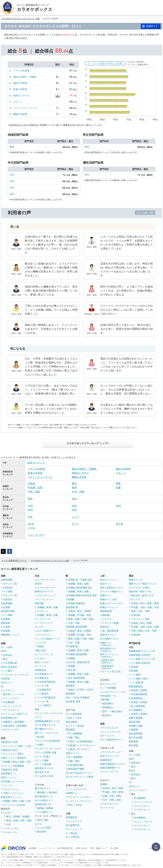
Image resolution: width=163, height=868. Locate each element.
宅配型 (41, 646)
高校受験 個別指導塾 (76, 627)
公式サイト (152, 26)
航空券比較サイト (44, 796)
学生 (87, 175)
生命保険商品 (136, 698)
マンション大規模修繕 (12, 766)
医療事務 (78, 734)
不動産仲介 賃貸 (9, 770)
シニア (75, 517)
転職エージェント (109, 607)
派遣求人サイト (108, 635)
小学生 (90, 690)
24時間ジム (72, 793)
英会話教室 (71, 722)
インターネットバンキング (15, 675)
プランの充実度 (21, 71)
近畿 (118, 487)
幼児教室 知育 (73, 702)
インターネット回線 (139, 619)
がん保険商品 (136, 710)
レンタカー (41, 658)
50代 (74, 510)
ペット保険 (7, 615)
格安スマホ (148, 595)
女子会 (119, 524)
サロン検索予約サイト (112, 740)
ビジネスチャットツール (113, 692)
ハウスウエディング (110, 752)
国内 (39, 820)
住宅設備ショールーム (12, 781)
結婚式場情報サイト (110, 768)
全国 (119, 800)
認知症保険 (135, 722)
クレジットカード (10, 698)
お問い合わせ (81, 848)
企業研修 (105, 700)
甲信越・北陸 (35, 487)
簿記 (77, 737)
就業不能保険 (136, 718)
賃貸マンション (9, 777)
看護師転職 (106, 611)
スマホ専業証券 (9, 663)
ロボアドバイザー (10, 730)
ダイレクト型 (10, 584)
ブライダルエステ (109, 728)
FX (2, 687)
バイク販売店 (42, 694)
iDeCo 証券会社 (9, 667)
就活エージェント (109, 580)
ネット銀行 (7, 671)
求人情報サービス (109, 639)
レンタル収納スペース (49, 639)
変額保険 (133, 741)
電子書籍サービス (44, 729)
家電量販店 (71, 817)
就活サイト (106, 584)
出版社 (41, 745)
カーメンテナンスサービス (49, 713)
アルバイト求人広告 (110, 671)
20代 (12, 181)
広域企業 (136, 615)
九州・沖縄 (78, 492)
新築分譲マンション (11, 797)
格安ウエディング (109, 756)
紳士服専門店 (73, 825)
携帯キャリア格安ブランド (143, 584)
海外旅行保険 (8, 611)
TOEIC (72, 741)
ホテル (38, 824)
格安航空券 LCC (43, 804)
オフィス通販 (42, 760)
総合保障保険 (136, 734)
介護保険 (133, 730)
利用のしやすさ (21, 96)
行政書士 (73, 745)
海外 (46, 820)
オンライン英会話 (75, 726)
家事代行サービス (44, 591)
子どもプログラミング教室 (80, 777)
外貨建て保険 (136, 726)
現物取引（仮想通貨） (15, 722)
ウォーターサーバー (45, 580)
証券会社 (8, 655)
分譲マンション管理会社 (14, 758)
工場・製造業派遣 (109, 631)
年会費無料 (9, 702)
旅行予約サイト (43, 788)
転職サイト (106, 595)
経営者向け (108, 704)
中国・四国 (34, 492)
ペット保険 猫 (136, 683)
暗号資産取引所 (9, 718)
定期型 (144, 690)
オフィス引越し (43, 756)
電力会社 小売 (42, 772)
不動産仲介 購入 (9, 750)
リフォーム (7, 785)
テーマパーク (107, 808)
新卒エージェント (109, 655)
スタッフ (17, 102)
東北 (74, 483)
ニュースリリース (47, 848)
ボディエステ (107, 736)
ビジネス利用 (44, 828)
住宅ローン (7, 683)
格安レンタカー (43, 662)
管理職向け (108, 707)
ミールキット (42, 611)
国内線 (41, 808)
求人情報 (114, 848)
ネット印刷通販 (108, 688)
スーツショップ (74, 829)
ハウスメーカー (11, 828)
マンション (9, 746)
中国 (156, 607)
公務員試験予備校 (75, 769)
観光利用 (42, 832)
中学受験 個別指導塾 (76, 654)
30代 (12, 188)
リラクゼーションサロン (78, 797)
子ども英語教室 (74, 714)
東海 (12, 147)
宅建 (70, 737)
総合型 (41, 737)
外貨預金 (5, 679)
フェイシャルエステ (110, 732)
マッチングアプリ (109, 772)
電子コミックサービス (46, 733)
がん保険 (5, 627)
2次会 (31, 524)
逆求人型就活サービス (112, 588)
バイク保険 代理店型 (139, 663)
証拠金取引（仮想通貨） (16, 726)
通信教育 (70, 686)
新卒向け (107, 715)
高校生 (71, 690)
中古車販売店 (42, 678)
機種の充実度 (20, 114)
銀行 (5, 659)
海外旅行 (53, 792)
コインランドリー (44, 599)
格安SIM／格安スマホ (140, 591)
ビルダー (8, 813)
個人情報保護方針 (65, 848)
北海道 (31, 483)
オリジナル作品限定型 (49, 741)
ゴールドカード (11, 710)
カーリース (41, 666)
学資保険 (5, 631)
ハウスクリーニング (45, 595)
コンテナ (42, 643)
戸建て (20, 746)
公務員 (71, 749)
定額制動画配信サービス (47, 721)
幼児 (70, 718)
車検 (37, 709)
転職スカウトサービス (112, 603)
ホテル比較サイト (44, 800)
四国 (133, 611)
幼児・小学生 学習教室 (78, 698)
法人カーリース (108, 684)
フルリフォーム (11, 789)
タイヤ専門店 (73, 837)
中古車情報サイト (44, 674)
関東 (118, 483)
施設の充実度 (20, 83)
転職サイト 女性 (109, 599)
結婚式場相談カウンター (113, 764)
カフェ (38, 717)
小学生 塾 (71, 670)
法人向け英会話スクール (78, 773)
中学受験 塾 (72, 646)
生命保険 (5, 619)
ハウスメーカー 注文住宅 (13, 805)
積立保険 (133, 745)
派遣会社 (105, 627)
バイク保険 (7, 591)
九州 (28, 762)
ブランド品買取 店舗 (45, 753)
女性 (74, 499)
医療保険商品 (136, 687)
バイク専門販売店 (46, 698)
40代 (12, 194)
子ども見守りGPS (44, 776)
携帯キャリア (136, 580)
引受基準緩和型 (139, 694)
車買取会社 (41, 670)
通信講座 (70, 730)
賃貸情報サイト (9, 773)
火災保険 (5, 607)
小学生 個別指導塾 (75, 678)
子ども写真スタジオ (45, 725)
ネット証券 (7, 647)
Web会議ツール (108, 696)
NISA (4, 651)
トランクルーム (43, 635)
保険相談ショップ (10, 635)
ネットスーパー (43, 619)
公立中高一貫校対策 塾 (78, 662)
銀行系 (7, 694)
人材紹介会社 (107, 661)
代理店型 (8, 588)
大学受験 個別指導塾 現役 (79, 588)
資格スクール (73, 753)
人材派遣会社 (107, 667)
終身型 (135, 690)
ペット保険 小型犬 (138, 679)
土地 (28, 746)
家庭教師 (70, 694)
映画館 (104, 784)
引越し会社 (41, 650)
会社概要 (32, 848)
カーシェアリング (44, 654)
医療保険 (5, 623)
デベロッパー (10, 832)
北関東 (16, 817)
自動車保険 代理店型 (139, 655)
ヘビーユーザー (36, 535)
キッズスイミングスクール (79, 801)
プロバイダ (135, 599)
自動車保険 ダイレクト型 (142, 651)
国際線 (50, 808)
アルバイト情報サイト (112, 591)
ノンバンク (18, 694)
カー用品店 (71, 833)
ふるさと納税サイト (45, 631)
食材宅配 (39, 603)
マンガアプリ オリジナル (48, 749)
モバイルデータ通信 (139, 588)
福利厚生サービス (44, 768)
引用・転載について (99, 848)
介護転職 (105, 615)
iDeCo (132, 770)
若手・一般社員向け (113, 711)
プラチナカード (142, 810)
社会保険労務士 (85, 741)
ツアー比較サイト (44, 812)
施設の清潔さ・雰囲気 (25, 77)
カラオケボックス (109, 804)
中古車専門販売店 (46, 682)
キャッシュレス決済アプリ (15, 714)
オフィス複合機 (43, 764)
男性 (87, 147)
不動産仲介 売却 (9, 742)
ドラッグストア (74, 821)
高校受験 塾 (72, 607)
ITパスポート (84, 749)
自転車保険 (7, 603)
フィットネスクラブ (76, 789)
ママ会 (31, 528)
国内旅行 (42, 792)
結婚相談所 (106, 760)
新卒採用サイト (108, 650)
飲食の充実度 (20, 89)
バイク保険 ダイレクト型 (142, 659)
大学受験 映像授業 (75, 603)
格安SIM (135, 595)
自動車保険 (7, 580)
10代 (12, 175)
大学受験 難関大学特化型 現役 (81, 595)
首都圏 (7, 762)
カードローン (8, 690)
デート (75, 524)
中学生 (81, 690)
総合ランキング (36, 463)
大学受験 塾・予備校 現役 (79, 580)
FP (69, 734)
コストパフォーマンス (25, 108)
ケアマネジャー (88, 745)
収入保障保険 (138, 706)
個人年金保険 (136, 737)
